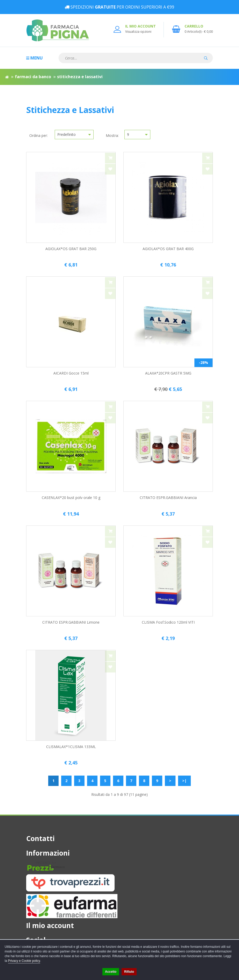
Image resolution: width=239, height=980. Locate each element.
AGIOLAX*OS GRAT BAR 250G (71, 249)
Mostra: (112, 135)
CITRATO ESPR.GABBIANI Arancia (168, 498)
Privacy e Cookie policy (24, 961)
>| (184, 781)
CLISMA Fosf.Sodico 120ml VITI (168, 622)
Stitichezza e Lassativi (80, 77)
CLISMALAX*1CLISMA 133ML (71, 747)
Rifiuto (129, 972)
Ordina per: (38, 135)
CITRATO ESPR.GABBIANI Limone (71, 622)
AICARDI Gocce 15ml (71, 373)
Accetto (111, 972)
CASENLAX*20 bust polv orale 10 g (71, 498)
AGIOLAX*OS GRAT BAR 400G (168, 249)
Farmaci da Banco (33, 77)
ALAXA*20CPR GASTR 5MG (168, 373)
